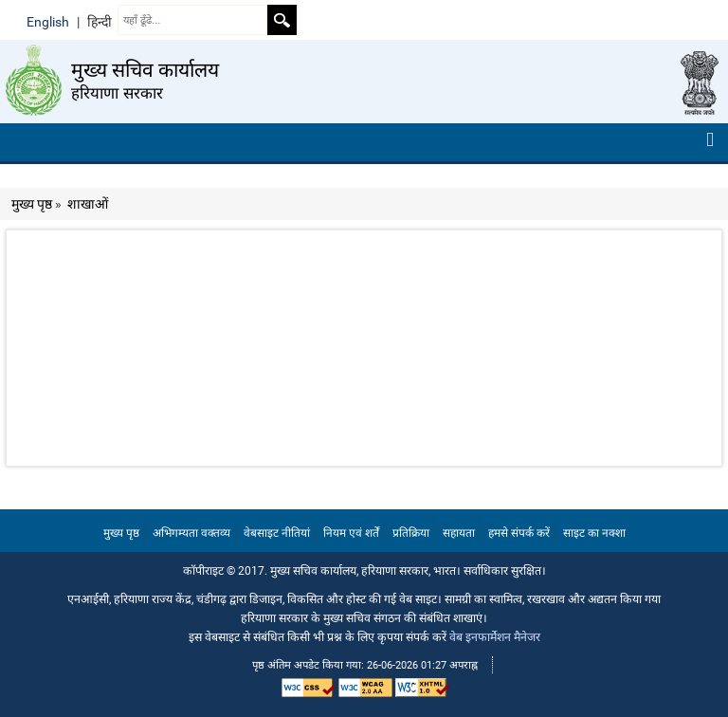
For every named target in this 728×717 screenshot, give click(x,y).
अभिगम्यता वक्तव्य (191, 533)
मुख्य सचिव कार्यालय (145, 70)
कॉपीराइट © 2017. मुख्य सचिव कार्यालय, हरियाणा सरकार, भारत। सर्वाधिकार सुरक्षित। (364, 570)
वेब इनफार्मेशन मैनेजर (495, 637)
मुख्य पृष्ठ (32, 204)
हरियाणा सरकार (118, 93)
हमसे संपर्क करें (519, 533)
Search (282, 20)
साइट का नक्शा (594, 533)
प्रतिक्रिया (411, 533)
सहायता (459, 533)
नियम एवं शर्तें (351, 533)
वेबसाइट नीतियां (277, 533)
